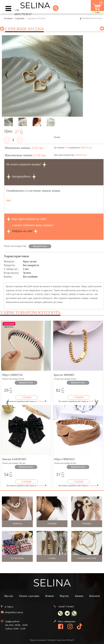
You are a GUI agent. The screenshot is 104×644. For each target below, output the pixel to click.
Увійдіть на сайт (22, 231)
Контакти (95, 596)
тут (8, 200)
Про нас (9, 596)
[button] (8, 403)
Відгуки (64, 596)
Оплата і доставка (29, 596)
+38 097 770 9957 (66, 607)
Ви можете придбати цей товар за (26, 401)
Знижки (79, 596)
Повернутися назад (92, 18)
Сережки (19, 18)
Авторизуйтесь (21, 176)
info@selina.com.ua (14, 612)
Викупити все (40, 246)
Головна (8, 18)
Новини (50, 596)
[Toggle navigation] (8, 9)
